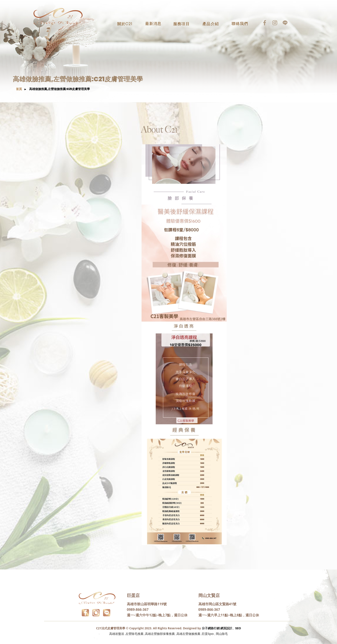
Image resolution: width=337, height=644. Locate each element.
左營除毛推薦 (135, 634)
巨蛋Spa (208, 634)
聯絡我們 (240, 24)
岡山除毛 (222, 634)
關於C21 (125, 24)
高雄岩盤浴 (117, 634)
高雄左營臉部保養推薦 (160, 634)
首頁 (19, 89)
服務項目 (181, 24)
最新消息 (153, 24)
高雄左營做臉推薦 (188, 634)
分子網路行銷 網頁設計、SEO (221, 628)
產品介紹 (211, 24)
